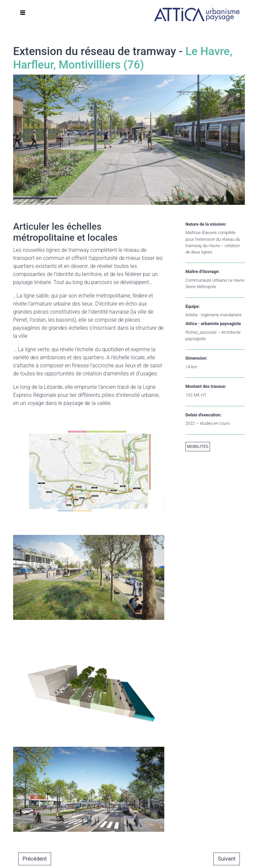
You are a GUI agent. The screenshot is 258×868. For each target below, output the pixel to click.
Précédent (35, 859)
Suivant (227, 859)
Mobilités (198, 446)
